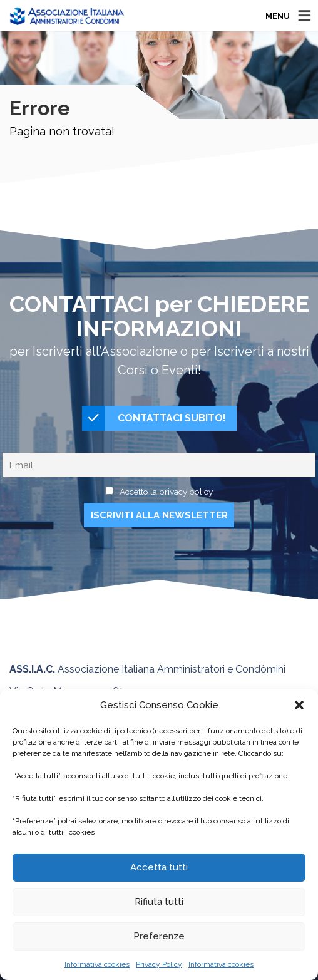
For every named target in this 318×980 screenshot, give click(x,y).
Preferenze (159, 936)
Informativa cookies (97, 964)
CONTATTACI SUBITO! (154, 418)
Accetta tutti (159, 867)
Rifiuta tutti (159, 902)
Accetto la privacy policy (166, 492)
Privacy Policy (159, 964)
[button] (299, 705)
